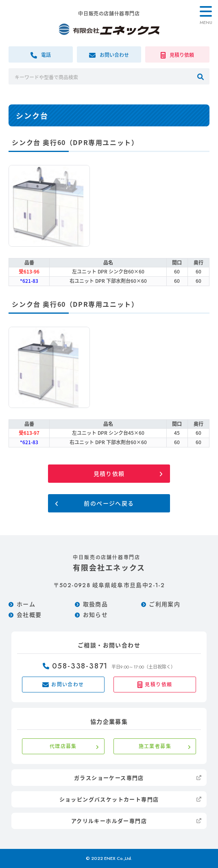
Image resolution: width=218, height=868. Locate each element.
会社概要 (29, 614)
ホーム (26, 604)
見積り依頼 (109, 473)
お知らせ (96, 614)
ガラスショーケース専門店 (109, 778)
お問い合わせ (63, 685)
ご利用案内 (165, 604)
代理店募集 (63, 746)
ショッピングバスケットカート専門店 (109, 799)
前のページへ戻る (109, 503)
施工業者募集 (155, 746)
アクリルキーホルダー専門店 (109, 821)
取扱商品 (96, 604)
